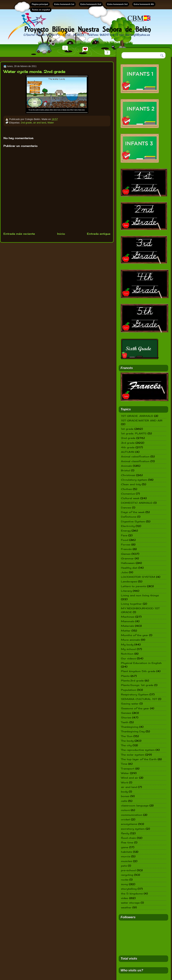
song (124, 884)
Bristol (126, 470)
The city (126, 745)
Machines (128, 617)
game (125, 847)
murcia (126, 856)
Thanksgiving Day (133, 731)
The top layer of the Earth (139, 759)
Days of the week (133, 512)
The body (127, 741)
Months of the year (135, 635)
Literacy (126, 591)
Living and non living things (140, 595)
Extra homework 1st (64, 4)
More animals (130, 640)
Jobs (124, 572)
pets (124, 866)
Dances (126, 508)
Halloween (128, 563)
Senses (126, 713)
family (125, 833)
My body (127, 645)
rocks (125, 880)
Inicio (61, 234)
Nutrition (127, 654)
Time (124, 764)
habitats (127, 852)
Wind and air (130, 778)
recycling (127, 875)
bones (125, 796)
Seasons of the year (135, 708)
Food (125, 540)
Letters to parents (133, 586)
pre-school (128, 870)
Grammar (127, 558)
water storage (130, 903)
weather (126, 907)
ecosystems (129, 824)
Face (124, 535)
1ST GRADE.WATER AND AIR (142, 420)
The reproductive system (138, 750)
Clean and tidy (131, 484)
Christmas (128, 475)
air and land (40, 123)
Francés (126, 549)
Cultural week (130, 498)
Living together (131, 604)
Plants (125, 676)
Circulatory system (134, 480)
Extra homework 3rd (117, 4)
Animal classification (135, 461)
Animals (126, 466)
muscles (127, 861)
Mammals (128, 621)
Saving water (130, 704)
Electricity (128, 526)
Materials (127, 626)
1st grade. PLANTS (134, 433)
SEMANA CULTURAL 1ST (139, 699)
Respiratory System (135, 694)
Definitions (129, 517)
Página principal (40, 4)
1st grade (127, 429)
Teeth (125, 722)
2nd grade (26, 123)
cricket (125, 819)
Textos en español (41, 10)
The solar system (133, 755)
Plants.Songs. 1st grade (137, 685)
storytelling (129, 889)
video (125, 898)
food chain (128, 838)
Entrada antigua (99, 234)
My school (128, 649)
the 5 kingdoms (132, 894)
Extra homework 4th (144, 4)
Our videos (128, 658)
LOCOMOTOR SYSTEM (138, 577)
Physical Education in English (141, 663)
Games (126, 554)
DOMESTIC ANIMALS (137, 503)
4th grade (128, 447)
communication (132, 815)
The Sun (127, 736)
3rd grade (128, 443)
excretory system (133, 829)
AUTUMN (128, 452)
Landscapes (129, 581)
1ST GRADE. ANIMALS (137, 416)
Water (51, 123)
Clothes (126, 489)
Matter (126, 631)
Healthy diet (129, 568)
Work (125, 782)
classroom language (135, 805)
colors (125, 810)
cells (124, 801)
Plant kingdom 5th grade (138, 671)
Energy (126, 531)
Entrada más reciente (19, 234)
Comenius (128, 494)
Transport (128, 769)
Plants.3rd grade (132, 681)
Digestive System (133, 521)
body (124, 792)
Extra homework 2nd (91, 4)
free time (127, 842)
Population (129, 690)
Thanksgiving (130, 727)
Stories (126, 717)
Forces (126, 544)
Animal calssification (135, 456)
